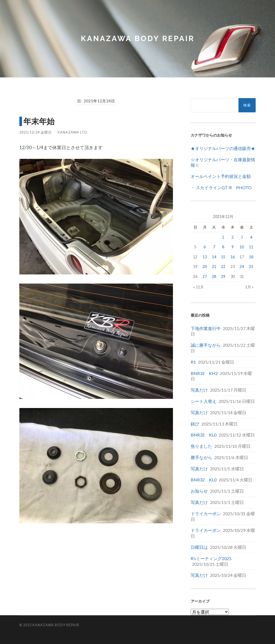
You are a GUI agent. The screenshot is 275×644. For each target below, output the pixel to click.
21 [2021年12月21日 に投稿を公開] (214, 266)
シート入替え (204, 401)
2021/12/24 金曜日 (36, 132)
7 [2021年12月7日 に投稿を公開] (214, 247)
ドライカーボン (206, 514)
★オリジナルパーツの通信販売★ (223, 148)
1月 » (249, 287)
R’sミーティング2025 (211, 558)
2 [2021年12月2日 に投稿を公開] (233, 237)
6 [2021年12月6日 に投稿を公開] (205, 247)
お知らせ (199, 491)
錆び (195, 424)
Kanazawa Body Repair (138, 39)
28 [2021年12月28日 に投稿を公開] (214, 276)
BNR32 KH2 (204, 373)
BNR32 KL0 (204, 435)
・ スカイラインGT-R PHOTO (221, 187)
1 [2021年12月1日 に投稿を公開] (223, 237)
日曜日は (199, 547)
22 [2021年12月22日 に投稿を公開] (223, 266)
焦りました (201, 446)
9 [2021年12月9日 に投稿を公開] (233, 247)
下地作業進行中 (206, 328)
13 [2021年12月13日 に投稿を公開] (205, 257)
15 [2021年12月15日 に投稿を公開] (223, 257)
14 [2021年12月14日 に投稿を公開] (214, 257)
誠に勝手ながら (206, 345)
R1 (193, 362)
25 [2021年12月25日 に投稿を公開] (251, 266)
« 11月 (198, 287)
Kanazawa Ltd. (73, 132)
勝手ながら (201, 457)
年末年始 (39, 121)
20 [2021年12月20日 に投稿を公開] (205, 266)
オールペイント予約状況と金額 (221, 176)
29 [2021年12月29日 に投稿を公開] (223, 276)
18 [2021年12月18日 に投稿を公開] (251, 257)
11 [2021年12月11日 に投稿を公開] (251, 247)
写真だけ (199, 390)
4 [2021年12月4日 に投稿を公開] (251, 237)
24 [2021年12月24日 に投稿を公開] (242, 266)
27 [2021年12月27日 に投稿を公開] (205, 276)
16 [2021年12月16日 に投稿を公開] (233, 257)
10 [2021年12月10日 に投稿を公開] (242, 247)
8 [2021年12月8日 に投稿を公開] (223, 247)
